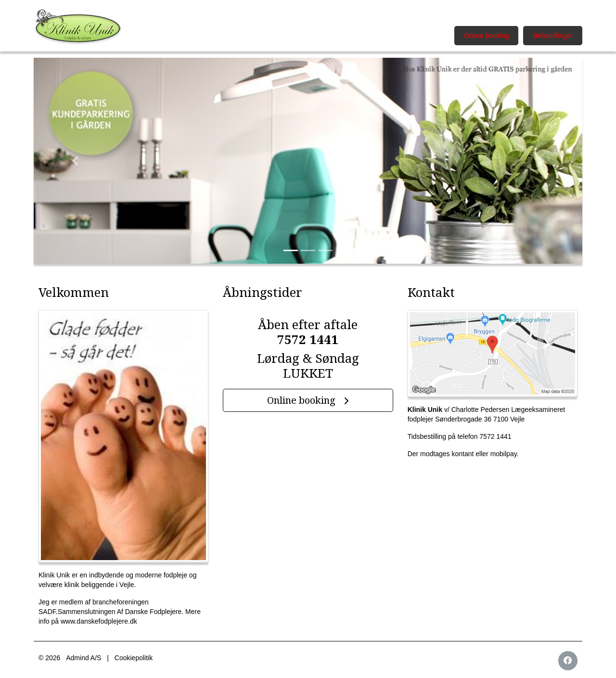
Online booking (486, 36)
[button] (75, 161)
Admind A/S (83, 658)
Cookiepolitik (134, 658)
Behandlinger (553, 36)
